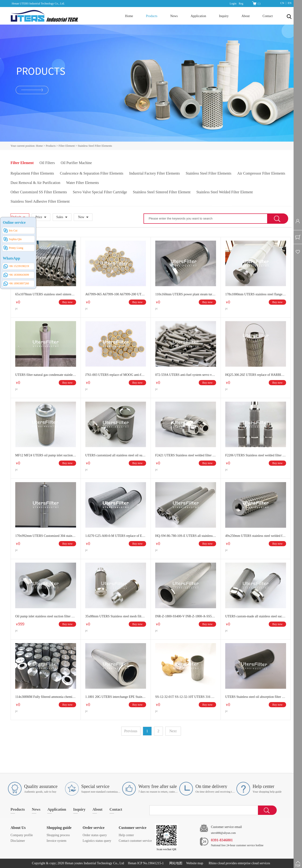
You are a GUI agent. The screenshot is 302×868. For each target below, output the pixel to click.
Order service (94, 828)
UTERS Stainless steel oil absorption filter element (256, 697)
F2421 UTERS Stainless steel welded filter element (186, 455)
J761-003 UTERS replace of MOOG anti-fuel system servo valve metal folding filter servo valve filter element (116, 375)
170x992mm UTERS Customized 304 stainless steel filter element (46, 536)
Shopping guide (59, 828)
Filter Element (67, 146)
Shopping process (58, 835)
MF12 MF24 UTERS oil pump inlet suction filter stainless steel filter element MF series (46, 455)
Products (51, 146)
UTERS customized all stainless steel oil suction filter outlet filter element (116, 455)
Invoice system (56, 841)
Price (39, 217)
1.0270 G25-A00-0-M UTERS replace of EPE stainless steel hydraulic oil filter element (116, 536)
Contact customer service (135, 841)
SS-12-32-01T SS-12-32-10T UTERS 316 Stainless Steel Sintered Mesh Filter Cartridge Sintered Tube (186, 697)
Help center (126, 835)
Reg (241, 4)
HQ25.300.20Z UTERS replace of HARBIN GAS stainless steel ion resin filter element (256, 375)
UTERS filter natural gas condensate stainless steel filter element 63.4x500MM (46, 375)
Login (233, 4)
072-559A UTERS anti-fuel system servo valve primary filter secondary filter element (186, 375)
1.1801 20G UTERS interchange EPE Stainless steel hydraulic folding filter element (116, 697)
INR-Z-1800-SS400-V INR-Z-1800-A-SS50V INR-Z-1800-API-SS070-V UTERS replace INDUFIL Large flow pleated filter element (186, 616)
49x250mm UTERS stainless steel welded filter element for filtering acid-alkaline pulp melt (256, 536)
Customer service (133, 828)
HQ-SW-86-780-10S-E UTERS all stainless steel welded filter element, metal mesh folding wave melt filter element (186, 536)
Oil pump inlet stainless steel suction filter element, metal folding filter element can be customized (46, 616)
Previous (131, 731)
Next (173, 731)
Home (129, 16)
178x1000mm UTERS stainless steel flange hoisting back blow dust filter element (256, 294)
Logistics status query (97, 841)
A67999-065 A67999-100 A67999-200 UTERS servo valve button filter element (116, 294)
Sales (60, 217)
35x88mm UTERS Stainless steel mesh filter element (116, 616)
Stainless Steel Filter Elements (95, 146)
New (81, 217)
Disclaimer (18, 841)
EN (290, 3)
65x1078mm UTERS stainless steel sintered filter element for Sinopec (46, 294)
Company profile (22, 835)
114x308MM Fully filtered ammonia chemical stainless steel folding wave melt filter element (46, 697)
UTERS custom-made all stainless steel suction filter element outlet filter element (256, 616)
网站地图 (175, 863)
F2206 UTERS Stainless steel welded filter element (256, 455)
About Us (18, 828)
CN (282, 3)
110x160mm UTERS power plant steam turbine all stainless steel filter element (186, 294)
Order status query (95, 835)
